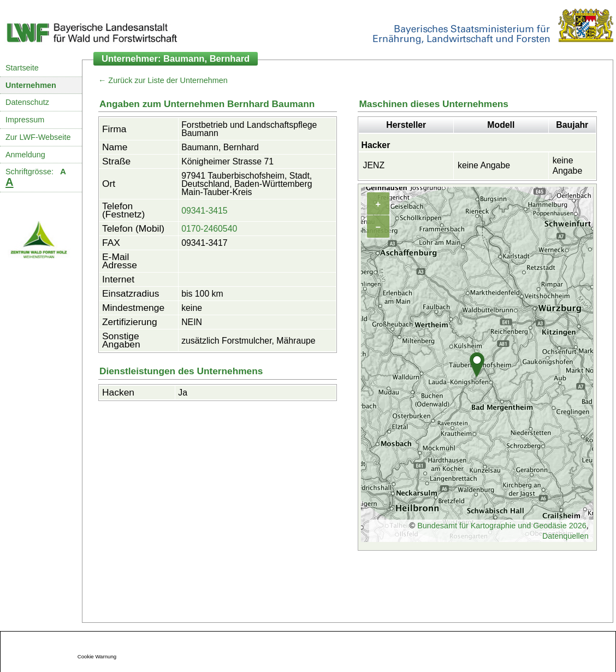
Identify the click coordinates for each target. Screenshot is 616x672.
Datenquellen (565, 536)
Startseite (22, 68)
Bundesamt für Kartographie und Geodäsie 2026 (502, 526)
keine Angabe (484, 165)
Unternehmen (31, 85)
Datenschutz (27, 102)
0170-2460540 (209, 229)
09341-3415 (205, 211)
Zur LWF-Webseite (38, 137)
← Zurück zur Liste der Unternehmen (163, 80)
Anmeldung (25, 155)
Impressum (25, 120)
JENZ (374, 165)
